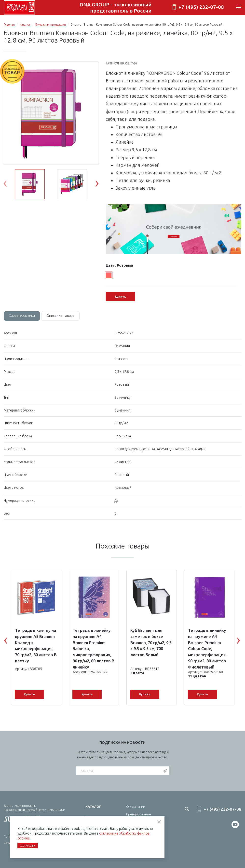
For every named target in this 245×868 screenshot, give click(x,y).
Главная (9, 24)
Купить (120, 297)
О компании (136, 807)
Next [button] (101, 185)
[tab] (22, 316)
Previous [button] (9, 185)
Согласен (28, 845)
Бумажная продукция (51, 24)
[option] (51, 113)
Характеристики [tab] (22, 316)
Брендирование (139, 814)
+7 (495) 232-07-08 (201, 7)
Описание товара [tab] (60, 316)
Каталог (25, 24)
